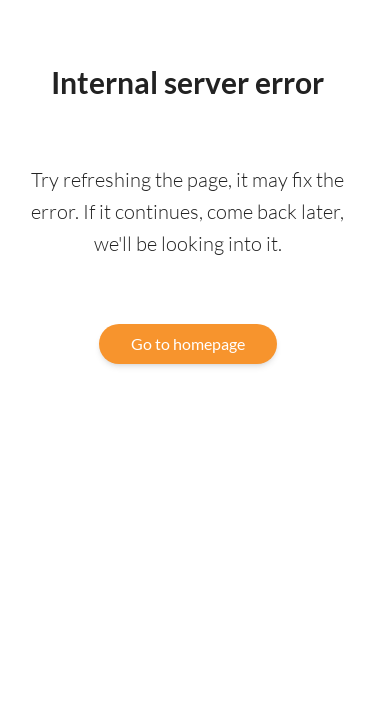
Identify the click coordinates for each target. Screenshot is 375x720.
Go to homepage (188, 343)
